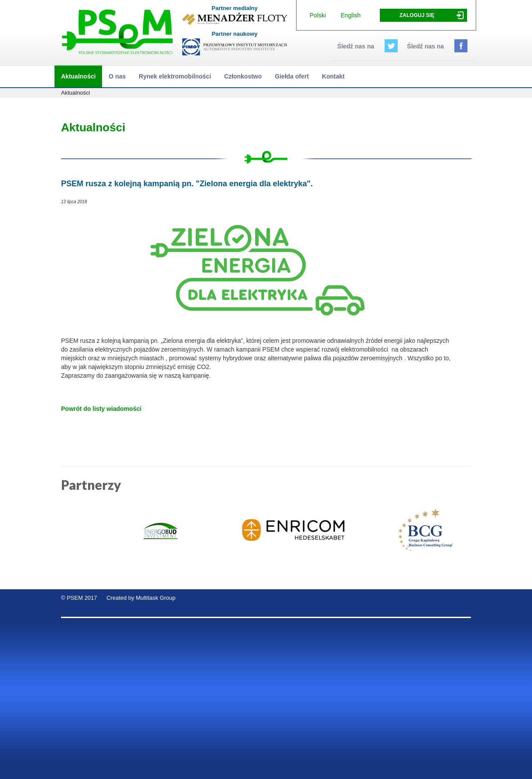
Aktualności (78, 76)
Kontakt (333, 76)
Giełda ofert (292, 76)
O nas (117, 76)
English (351, 15)
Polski (318, 15)
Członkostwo (243, 76)
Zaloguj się (417, 15)
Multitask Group (155, 598)
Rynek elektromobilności (175, 76)
